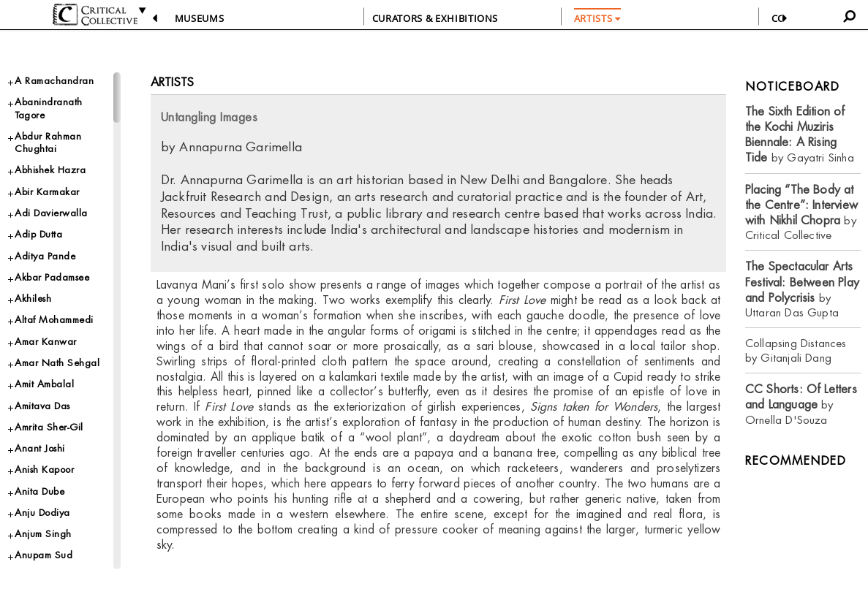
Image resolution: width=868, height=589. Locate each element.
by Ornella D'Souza (801, 404)
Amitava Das (42, 406)
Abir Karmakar (47, 192)
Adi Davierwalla (51, 213)
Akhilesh (33, 299)
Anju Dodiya (42, 513)
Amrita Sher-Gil (49, 427)
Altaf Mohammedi (54, 320)
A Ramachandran (54, 81)
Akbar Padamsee (52, 277)
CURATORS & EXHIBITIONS (435, 18)
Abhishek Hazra (50, 170)
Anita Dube (39, 491)
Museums (200, 18)
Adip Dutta (38, 234)
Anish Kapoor (44, 470)
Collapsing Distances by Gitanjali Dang (796, 350)
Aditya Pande (45, 256)
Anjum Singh (43, 534)
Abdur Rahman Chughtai (48, 142)
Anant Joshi (40, 448)
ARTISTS (597, 18)
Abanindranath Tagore (49, 108)
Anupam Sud (44, 555)
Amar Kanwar (46, 342)
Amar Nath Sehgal (57, 363)
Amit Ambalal (44, 384)
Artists (172, 82)
